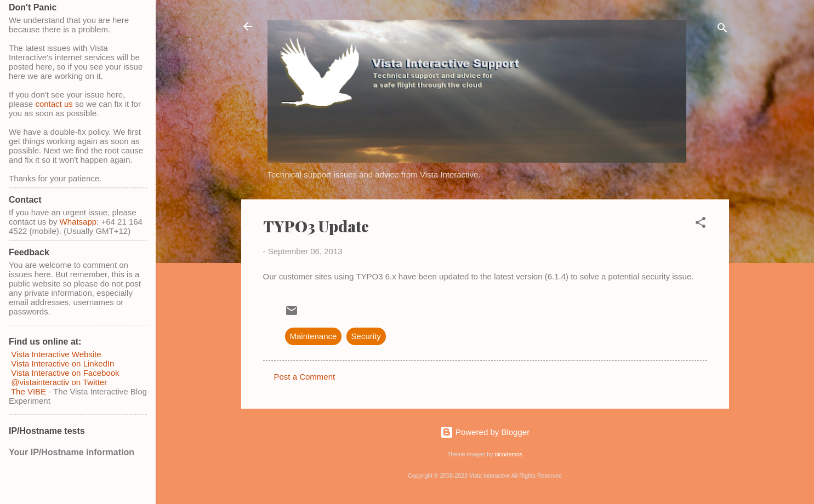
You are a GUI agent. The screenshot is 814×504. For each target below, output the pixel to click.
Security (366, 336)
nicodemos (508, 454)
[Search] (722, 30)
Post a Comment (305, 377)
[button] (701, 224)
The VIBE (29, 391)
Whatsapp (78, 222)
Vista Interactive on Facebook (65, 373)
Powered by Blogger (485, 432)
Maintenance (314, 336)
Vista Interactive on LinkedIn (62, 363)
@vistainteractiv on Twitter (58, 382)
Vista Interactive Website (56, 354)
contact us (54, 104)
